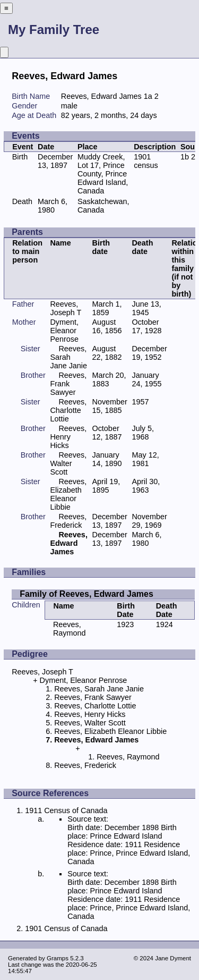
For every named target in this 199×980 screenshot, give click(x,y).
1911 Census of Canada (66, 810)
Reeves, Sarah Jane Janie (68, 357)
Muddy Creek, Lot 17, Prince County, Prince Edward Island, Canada (103, 174)
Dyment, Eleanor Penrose (64, 331)
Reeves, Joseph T (66, 308)
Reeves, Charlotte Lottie (68, 410)
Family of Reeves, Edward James (86, 594)
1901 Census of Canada (66, 928)
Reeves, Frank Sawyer (68, 384)
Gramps (58, 958)
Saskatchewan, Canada (103, 206)
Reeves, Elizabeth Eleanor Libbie (68, 494)
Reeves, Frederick (68, 521)
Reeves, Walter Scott (68, 463)
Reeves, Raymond (70, 629)
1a (148, 96)
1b (185, 157)
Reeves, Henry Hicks (68, 437)
